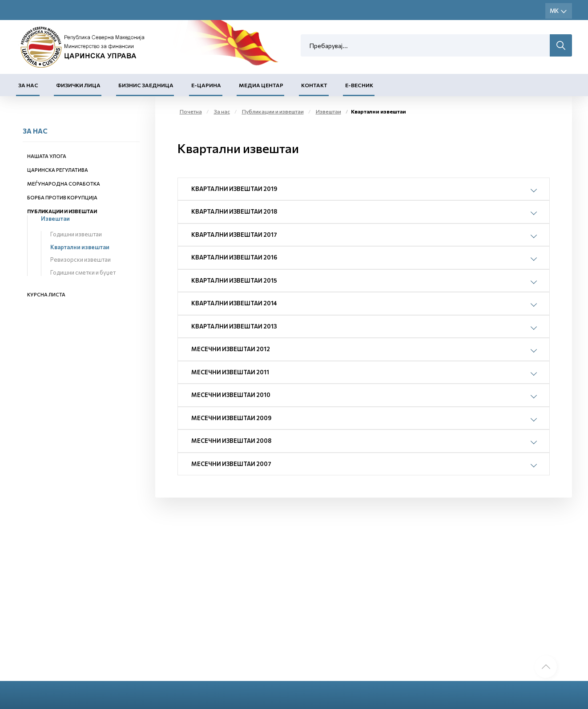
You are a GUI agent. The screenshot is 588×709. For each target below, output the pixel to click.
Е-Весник (359, 85)
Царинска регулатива (58, 170)
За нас (28, 85)
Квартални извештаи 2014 (234, 303)
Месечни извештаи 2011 (230, 372)
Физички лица (78, 85)
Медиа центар (261, 85)
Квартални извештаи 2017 (234, 235)
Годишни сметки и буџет (83, 272)
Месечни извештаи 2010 (231, 395)
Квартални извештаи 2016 (234, 257)
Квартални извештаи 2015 (234, 280)
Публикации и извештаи (62, 211)
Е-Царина (206, 85)
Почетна (191, 111)
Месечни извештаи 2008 (231, 441)
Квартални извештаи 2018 (234, 211)
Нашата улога (47, 156)
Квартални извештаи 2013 (234, 326)
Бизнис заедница (146, 85)
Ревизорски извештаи (81, 259)
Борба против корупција (62, 197)
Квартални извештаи (80, 247)
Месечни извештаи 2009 (231, 418)
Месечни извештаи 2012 (231, 349)
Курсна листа (46, 294)
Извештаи (55, 219)
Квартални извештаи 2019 (234, 189)
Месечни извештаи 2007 (231, 464)
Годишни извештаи (76, 234)
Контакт (314, 85)
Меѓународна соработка (64, 184)
